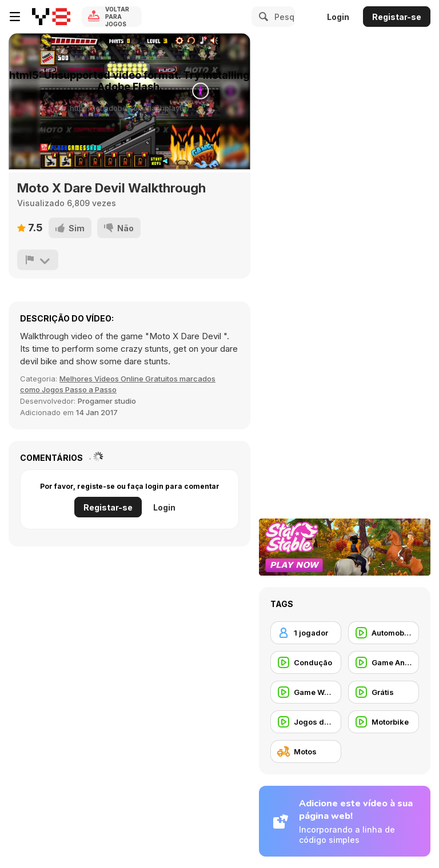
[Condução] (306, 662)
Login (338, 17)
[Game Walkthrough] (306, 692)
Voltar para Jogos (117, 17)
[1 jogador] (306, 633)
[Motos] (306, 752)
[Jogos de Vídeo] (306, 722)
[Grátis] (384, 692)
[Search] (262, 17)
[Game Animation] (384, 662)
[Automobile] (384, 633)
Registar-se (397, 17)
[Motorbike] (384, 722)
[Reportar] (38, 260)
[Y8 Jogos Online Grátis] (51, 17)
